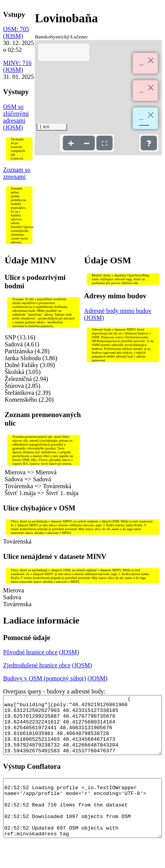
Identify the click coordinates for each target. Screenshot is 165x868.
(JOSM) (13, 36)
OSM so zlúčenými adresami (16, 114)
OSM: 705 (16, 29)
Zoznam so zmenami (17, 173)
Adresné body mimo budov (118, 311)
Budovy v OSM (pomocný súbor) (45, 678)
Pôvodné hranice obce (30, 652)
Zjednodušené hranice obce (37, 665)
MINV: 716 (17, 63)
